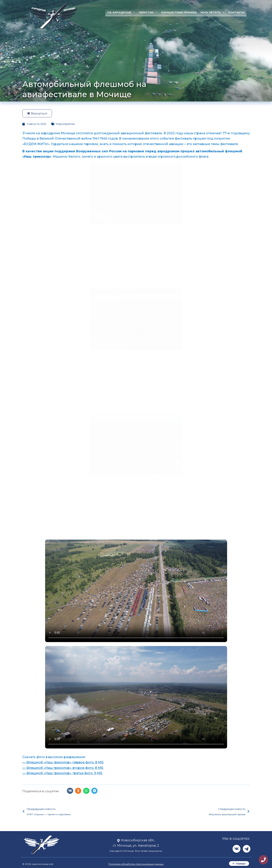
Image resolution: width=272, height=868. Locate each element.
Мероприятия (65, 124)
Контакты (236, 12)
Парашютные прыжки (179, 12)
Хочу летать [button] (212, 12)
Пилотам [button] (148, 12)
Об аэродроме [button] (121, 12)
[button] (70, 791)
